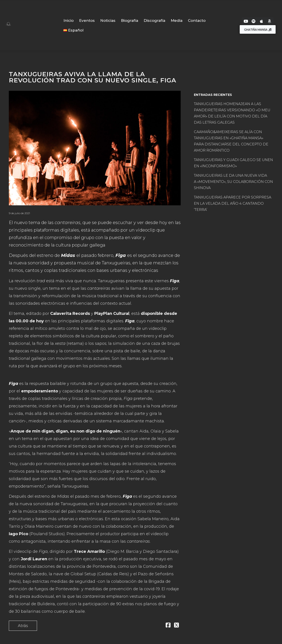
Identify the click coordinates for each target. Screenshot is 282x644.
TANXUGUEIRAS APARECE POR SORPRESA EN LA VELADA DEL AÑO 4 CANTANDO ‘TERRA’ (233, 203)
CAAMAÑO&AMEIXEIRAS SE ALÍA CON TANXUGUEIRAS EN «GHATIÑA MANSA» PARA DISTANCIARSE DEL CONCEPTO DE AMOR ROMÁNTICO (231, 141)
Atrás (23, 626)
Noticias (108, 20)
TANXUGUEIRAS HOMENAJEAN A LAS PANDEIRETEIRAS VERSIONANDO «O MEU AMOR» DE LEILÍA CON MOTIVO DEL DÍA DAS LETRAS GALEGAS (232, 113)
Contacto (197, 20)
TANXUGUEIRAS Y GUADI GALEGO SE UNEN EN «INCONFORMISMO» (233, 163)
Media (177, 20)
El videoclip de (28, 551)
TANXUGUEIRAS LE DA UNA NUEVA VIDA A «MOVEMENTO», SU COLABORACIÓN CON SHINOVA (233, 182)
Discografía (154, 20)
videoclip (158, 328)
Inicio (69, 20)
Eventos (87, 20)
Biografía (130, 20)
